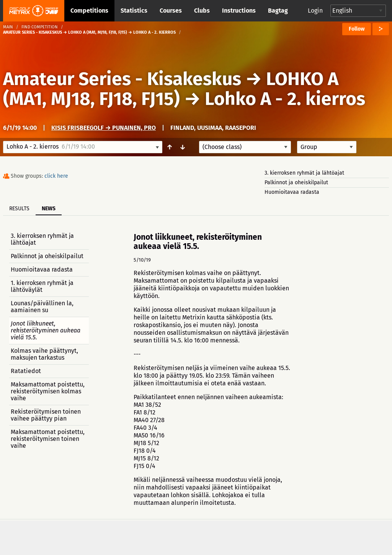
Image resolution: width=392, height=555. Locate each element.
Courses (171, 11)
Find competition (40, 27)
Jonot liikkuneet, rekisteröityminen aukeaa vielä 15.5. (46, 330)
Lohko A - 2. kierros (285, 99)
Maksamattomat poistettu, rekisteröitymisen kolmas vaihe (48, 391)
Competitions (89, 11)
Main (8, 27)
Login (315, 11)
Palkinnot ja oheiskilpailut (296, 183)
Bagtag (278, 11)
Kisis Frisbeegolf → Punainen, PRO (104, 128)
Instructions (239, 11)
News (49, 209)
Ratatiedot (26, 371)
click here (56, 176)
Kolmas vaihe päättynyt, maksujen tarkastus (44, 354)
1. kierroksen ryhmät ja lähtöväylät (42, 286)
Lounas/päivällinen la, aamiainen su (42, 307)
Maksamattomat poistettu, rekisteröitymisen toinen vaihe (48, 439)
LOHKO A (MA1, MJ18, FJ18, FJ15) (171, 89)
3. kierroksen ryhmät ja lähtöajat (304, 173)
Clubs (202, 11)
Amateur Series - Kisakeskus (122, 79)
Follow (357, 29)
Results (19, 209)
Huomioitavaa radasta (292, 192)
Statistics (134, 11)
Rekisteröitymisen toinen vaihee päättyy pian (46, 415)
